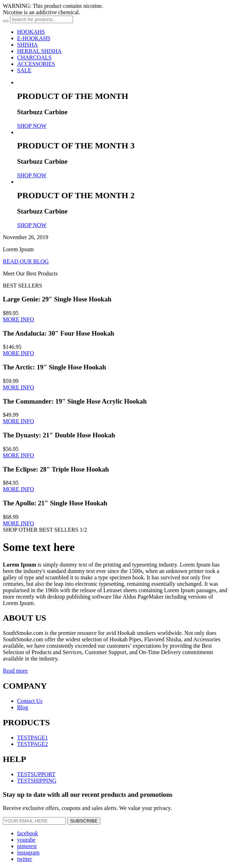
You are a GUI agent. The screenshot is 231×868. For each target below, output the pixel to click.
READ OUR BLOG (26, 261)
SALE (24, 70)
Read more (15, 671)
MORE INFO (19, 319)
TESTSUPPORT (36, 774)
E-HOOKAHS (34, 38)
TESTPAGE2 (33, 744)
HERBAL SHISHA (39, 51)
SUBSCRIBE (84, 821)
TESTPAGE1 (33, 738)
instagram (28, 853)
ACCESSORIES (36, 64)
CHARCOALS (34, 57)
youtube (26, 840)
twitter (25, 859)
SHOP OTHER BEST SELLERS (41, 530)
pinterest (27, 846)
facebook (28, 833)
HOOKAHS (31, 32)
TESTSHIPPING (37, 781)
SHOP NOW (32, 126)
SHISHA (27, 45)
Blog (23, 707)
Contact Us (30, 701)
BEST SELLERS (22, 286)
